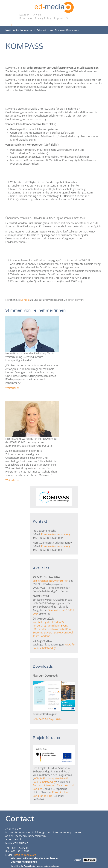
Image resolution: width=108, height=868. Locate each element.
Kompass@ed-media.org (56, 534)
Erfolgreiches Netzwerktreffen (51, 581)
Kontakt (25, 300)
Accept (78, 861)
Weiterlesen (12, 388)
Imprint (58, 18)
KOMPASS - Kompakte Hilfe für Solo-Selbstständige (51, 780)
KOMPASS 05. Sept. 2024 (47, 719)
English (37, 15)
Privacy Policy (43, 18)
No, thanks (90, 861)
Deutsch (24, 15)
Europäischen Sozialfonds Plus (51, 794)
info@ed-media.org (25, 855)
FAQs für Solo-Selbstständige (54, 646)
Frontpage (26, 18)
